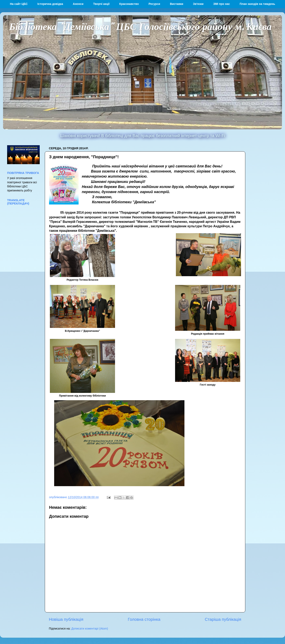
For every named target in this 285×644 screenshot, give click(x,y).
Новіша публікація (66, 619)
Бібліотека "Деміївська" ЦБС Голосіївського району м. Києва (140, 26)
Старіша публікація (223, 619)
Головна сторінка (144, 619)
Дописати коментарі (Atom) (90, 629)
